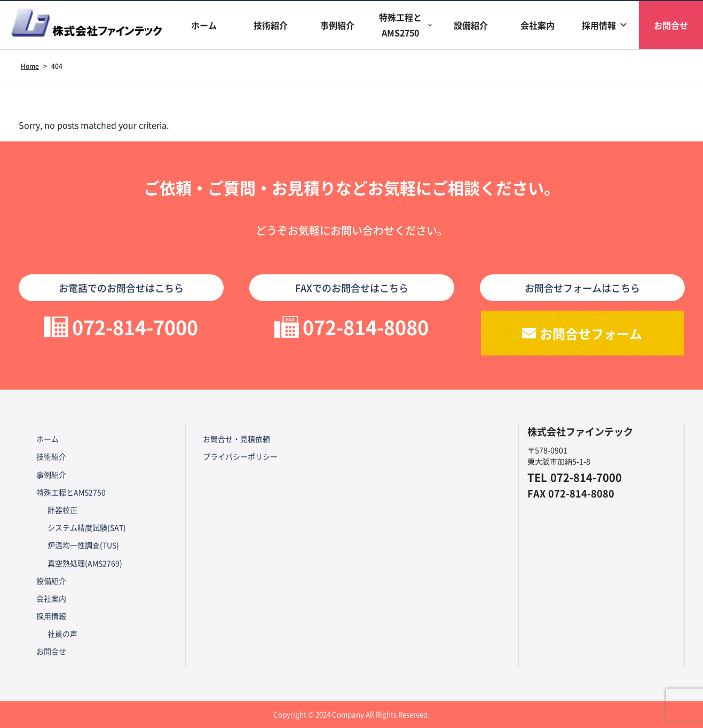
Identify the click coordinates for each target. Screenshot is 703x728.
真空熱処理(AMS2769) (85, 563)
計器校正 (62, 510)
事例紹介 (337, 25)
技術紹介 (271, 25)
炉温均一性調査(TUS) (83, 545)
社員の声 (62, 634)
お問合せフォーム (591, 333)
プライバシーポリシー (240, 456)
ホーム (204, 25)
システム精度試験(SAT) (87, 527)
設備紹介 (471, 25)
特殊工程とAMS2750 (400, 25)
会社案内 (538, 25)
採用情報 (599, 25)
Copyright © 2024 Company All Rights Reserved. (351, 714)
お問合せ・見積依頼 (236, 439)
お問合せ (51, 651)
